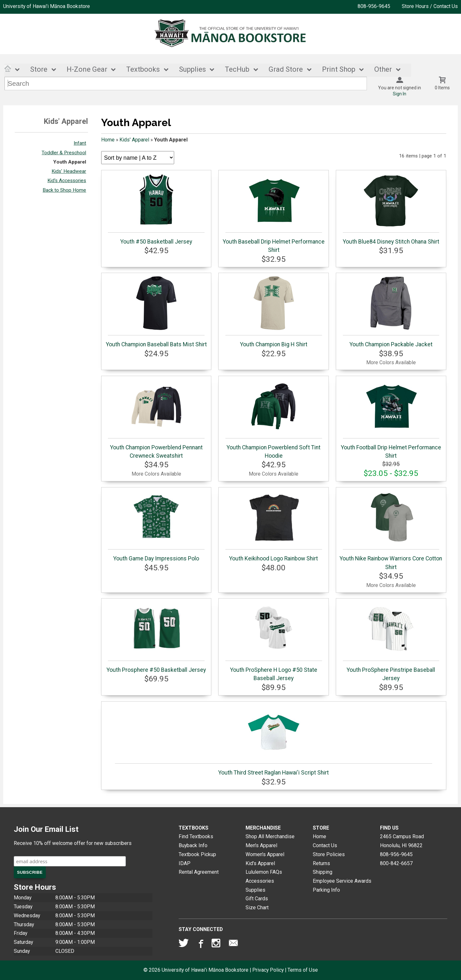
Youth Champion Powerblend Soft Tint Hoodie (274, 419)
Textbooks (143, 70)
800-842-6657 (396, 863)
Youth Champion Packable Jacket (391, 312)
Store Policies (329, 854)
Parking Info (326, 890)
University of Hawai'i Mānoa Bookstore (47, 6)
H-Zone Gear (87, 70)
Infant (80, 143)
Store (39, 70)
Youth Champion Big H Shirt (274, 312)
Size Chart (257, 908)
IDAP (185, 863)
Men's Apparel (261, 845)
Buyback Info (193, 845)
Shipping (323, 872)
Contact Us (325, 845)
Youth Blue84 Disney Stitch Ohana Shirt (391, 209)
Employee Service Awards (342, 881)
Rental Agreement (199, 872)
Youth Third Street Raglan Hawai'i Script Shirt (274, 740)
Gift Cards (257, 899)
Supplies (192, 70)
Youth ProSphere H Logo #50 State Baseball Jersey (274, 641)
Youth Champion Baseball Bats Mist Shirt (156, 312)
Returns (321, 863)
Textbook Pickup (197, 854)
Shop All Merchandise (270, 837)
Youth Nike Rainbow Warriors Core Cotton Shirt (391, 530)
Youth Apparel (70, 162)
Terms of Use (303, 970)
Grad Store (286, 70)
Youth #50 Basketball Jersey (156, 209)
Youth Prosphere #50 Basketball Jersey (156, 637)
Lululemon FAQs (264, 872)
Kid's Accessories (67, 181)
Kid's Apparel (260, 863)
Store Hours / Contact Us (430, 6)
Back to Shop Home (64, 190)
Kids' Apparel (134, 140)
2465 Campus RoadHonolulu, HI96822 (402, 841)
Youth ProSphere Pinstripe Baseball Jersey (391, 641)
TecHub (237, 70)
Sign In (400, 94)
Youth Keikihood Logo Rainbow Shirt (274, 526)
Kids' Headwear (69, 171)
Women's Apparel (265, 854)
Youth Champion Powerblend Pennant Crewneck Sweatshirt (156, 419)
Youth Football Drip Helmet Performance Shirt (391, 419)
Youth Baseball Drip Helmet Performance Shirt (274, 213)
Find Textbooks (196, 837)
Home (108, 140)
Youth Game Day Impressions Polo (156, 526)
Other (383, 70)
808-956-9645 (374, 6)
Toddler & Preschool (64, 153)
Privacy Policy (268, 970)
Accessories (260, 881)
